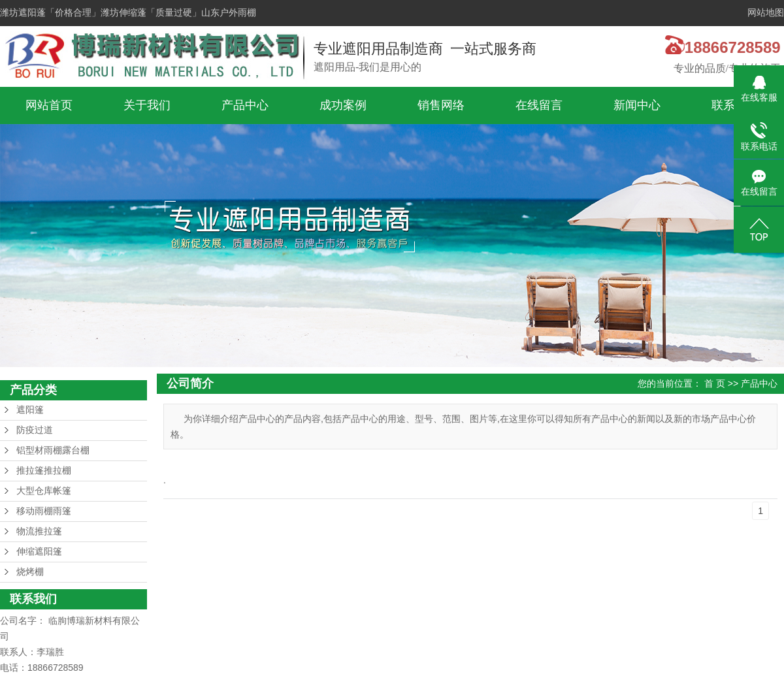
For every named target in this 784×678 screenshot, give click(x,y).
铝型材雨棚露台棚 (53, 450)
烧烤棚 (30, 572)
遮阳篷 (30, 410)
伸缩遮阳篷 (39, 552)
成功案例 (343, 105)
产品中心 (245, 105)
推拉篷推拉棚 (44, 471)
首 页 (715, 383)
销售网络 (441, 105)
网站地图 (766, 13)
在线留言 (539, 105)
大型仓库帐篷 (44, 491)
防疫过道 (35, 430)
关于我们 (147, 105)
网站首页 (49, 105)
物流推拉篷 (39, 531)
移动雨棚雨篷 (44, 511)
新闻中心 (637, 105)
